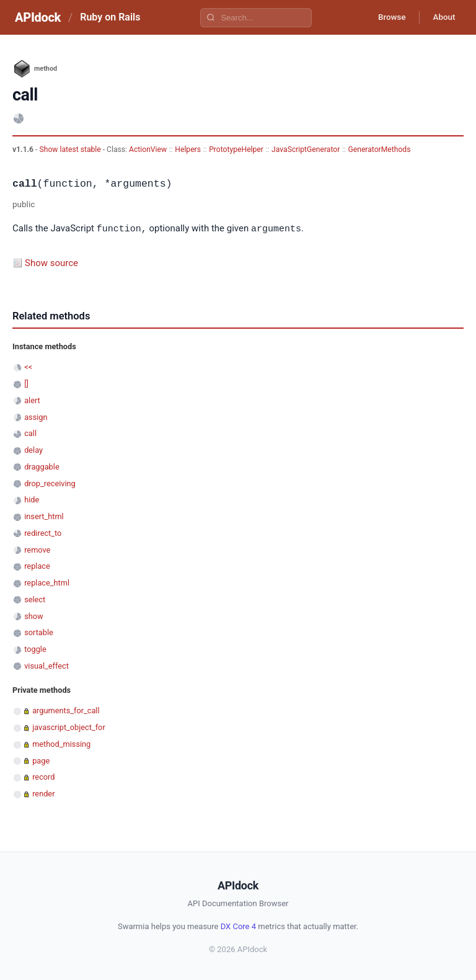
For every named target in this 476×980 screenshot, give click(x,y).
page (41, 760)
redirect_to (43, 532)
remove (37, 549)
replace (37, 565)
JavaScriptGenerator (306, 149)
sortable (39, 632)
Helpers (188, 149)
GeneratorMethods (379, 149)
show (33, 616)
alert (32, 400)
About (442, 17)
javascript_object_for (69, 727)
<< (28, 366)
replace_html (47, 582)
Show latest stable (71, 149)
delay (33, 449)
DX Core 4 (238, 926)
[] (26, 383)
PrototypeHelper (236, 149)
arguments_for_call (66, 710)
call (30, 433)
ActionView (148, 149)
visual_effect (46, 665)
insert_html (44, 516)
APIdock (38, 17)
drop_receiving (50, 483)
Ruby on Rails (110, 17)
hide (32, 499)
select (35, 599)
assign (36, 416)
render (43, 793)
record (43, 776)
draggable (42, 466)
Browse (386, 17)
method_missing (61, 743)
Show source (51, 262)
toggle (35, 648)
